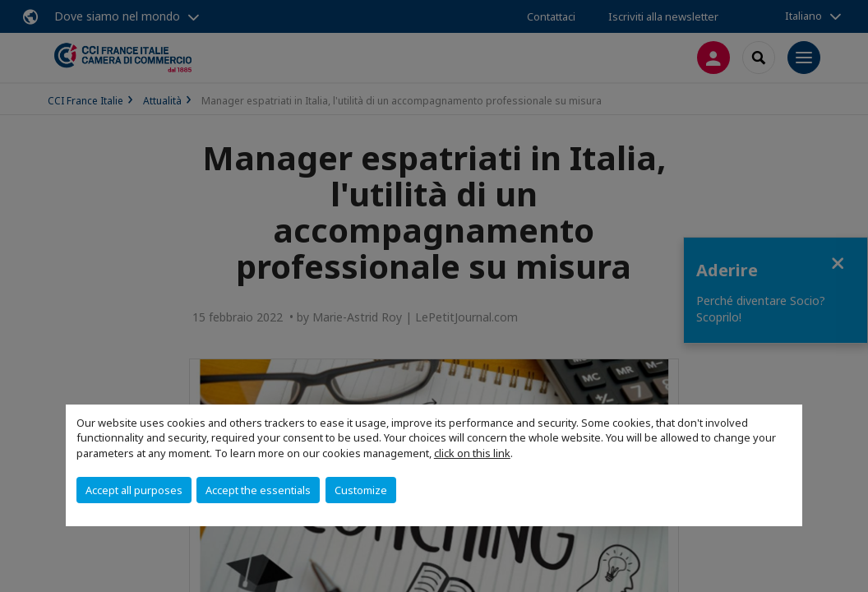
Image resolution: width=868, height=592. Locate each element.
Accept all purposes (134, 490)
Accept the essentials (258, 490)
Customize (361, 490)
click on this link (472, 453)
